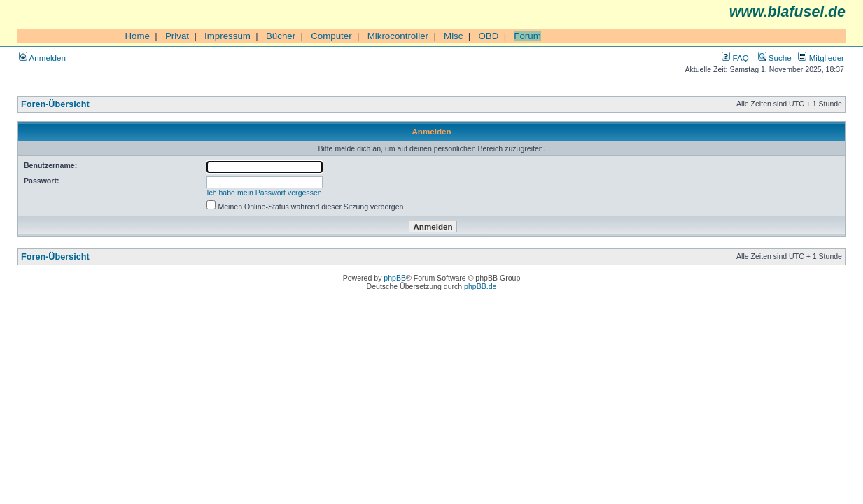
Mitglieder (821, 58)
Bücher (281, 36)
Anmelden (42, 58)
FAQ (735, 58)
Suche (775, 58)
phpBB (395, 278)
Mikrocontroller (398, 36)
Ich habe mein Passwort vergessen (265, 192)
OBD (488, 36)
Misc (453, 36)
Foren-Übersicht (55, 104)
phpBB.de (480, 286)
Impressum (227, 36)
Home (137, 36)
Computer (331, 36)
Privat (177, 36)
